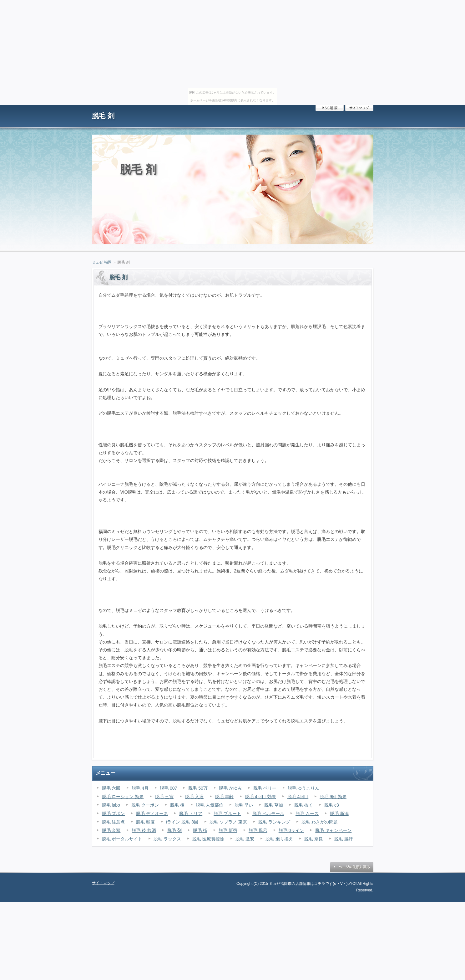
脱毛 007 (168, 788)
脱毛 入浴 (194, 797)
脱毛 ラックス (167, 839)
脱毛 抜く (304, 805)
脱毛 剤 (103, 116)
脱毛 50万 (198, 788)
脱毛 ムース (307, 813)
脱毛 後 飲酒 (144, 830)
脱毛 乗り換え (279, 839)
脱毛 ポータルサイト (122, 839)
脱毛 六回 (111, 788)
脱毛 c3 (332, 805)
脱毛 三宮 (164, 797)
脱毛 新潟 (339, 813)
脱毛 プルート (227, 813)
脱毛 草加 (274, 805)
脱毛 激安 (245, 839)
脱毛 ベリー (265, 788)
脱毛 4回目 (298, 797)
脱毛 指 (200, 830)
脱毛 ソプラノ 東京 (228, 822)
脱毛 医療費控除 (208, 839)
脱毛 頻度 (145, 822)
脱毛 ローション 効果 (123, 797)
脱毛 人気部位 (210, 805)
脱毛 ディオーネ (152, 813)
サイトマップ (359, 108)
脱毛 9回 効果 (333, 797)
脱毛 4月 (140, 788)
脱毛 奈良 (314, 839)
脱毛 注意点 (114, 822)
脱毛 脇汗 (344, 839)
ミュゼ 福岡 (102, 262)
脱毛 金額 (111, 830)
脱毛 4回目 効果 (260, 797)
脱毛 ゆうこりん (304, 788)
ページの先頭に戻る (351, 867)
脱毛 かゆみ (230, 788)
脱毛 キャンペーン (333, 830)
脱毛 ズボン (114, 813)
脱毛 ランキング (274, 822)
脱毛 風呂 (258, 830)
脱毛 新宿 (228, 830)
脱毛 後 (177, 805)
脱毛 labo (111, 805)
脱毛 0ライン (291, 830)
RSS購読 (330, 108)
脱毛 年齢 (224, 797)
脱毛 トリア (191, 813)
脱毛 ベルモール (268, 813)
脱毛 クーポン (145, 805)
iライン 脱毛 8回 (182, 822)
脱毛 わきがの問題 (320, 822)
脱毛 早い (244, 805)
